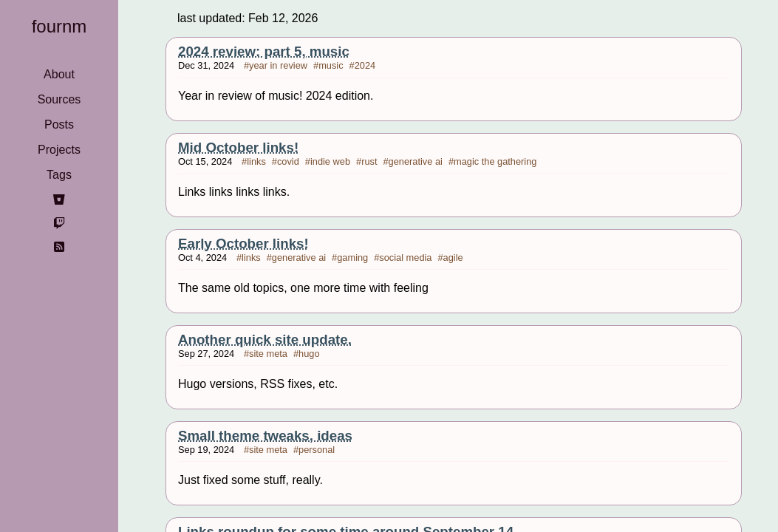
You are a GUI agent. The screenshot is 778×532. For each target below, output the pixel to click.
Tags (59, 175)
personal (317, 450)
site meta (268, 354)
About (59, 74)
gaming (352, 258)
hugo (309, 354)
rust (369, 161)
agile (453, 258)
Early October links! (243, 243)
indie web (330, 161)
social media (405, 258)
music (331, 65)
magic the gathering (495, 161)
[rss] (59, 247)
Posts (59, 125)
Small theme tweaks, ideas (265, 436)
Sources (59, 99)
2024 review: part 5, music (264, 51)
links (256, 161)
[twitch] (59, 223)
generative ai (416, 161)
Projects (59, 150)
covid (288, 161)
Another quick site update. (265, 340)
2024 (365, 65)
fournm (59, 26)
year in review (278, 65)
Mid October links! (238, 147)
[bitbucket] (59, 199)
